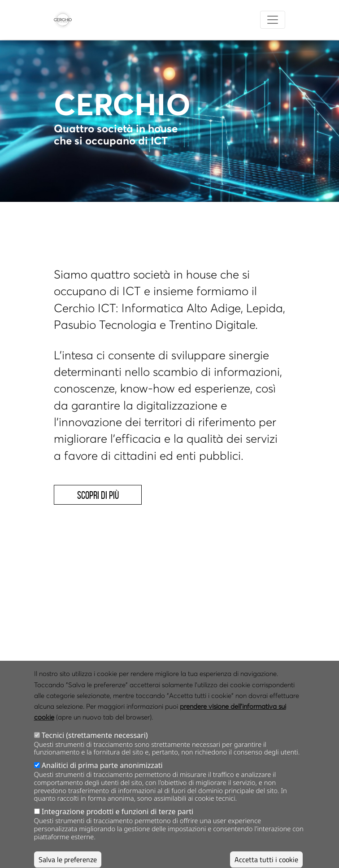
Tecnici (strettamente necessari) (95, 748)
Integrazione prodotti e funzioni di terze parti (117, 824)
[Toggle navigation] (273, 20)
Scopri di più (98, 495)
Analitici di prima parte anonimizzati (102, 778)
